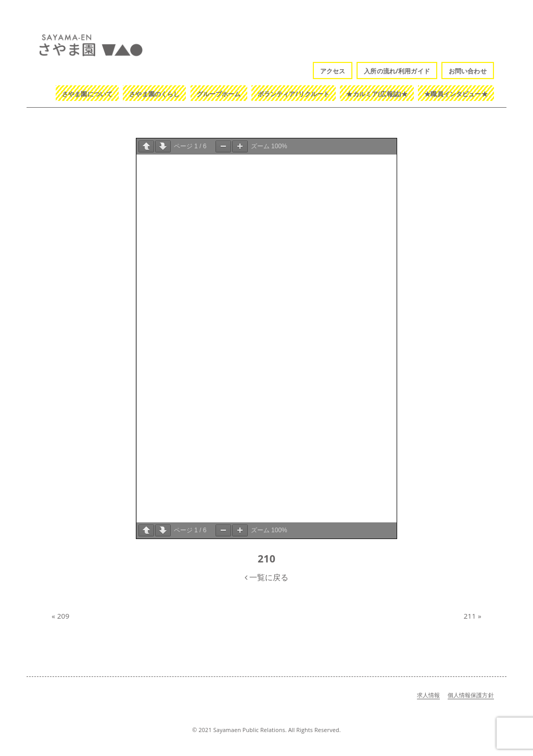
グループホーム (219, 94)
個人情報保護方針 (471, 695)
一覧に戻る (267, 577)
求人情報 (429, 695)
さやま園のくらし (154, 94)
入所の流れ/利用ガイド (397, 71)
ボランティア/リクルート (294, 94)
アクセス (333, 71)
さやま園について (87, 94)
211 (470, 616)
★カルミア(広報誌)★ (377, 94)
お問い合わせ (468, 71)
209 (64, 616)
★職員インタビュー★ (456, 94)
